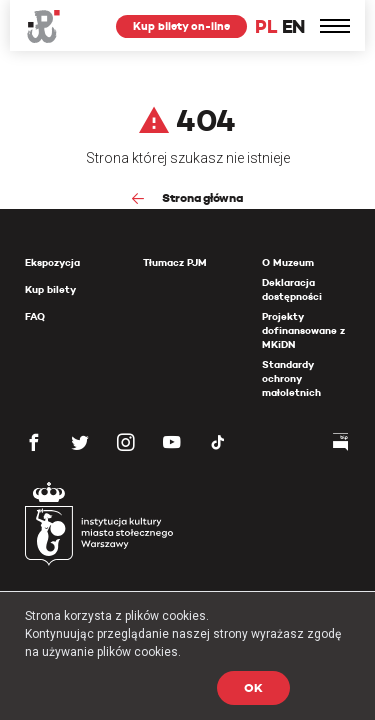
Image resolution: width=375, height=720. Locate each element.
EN (293, 26)
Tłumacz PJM (175, 262)
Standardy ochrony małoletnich (291, 378)
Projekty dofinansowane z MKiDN (303, 330)
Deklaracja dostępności (292, 289)
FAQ (35, 316)
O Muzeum (288, 262)
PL (266, 26)
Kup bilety (50, 289)
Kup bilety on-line (181, 26)
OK (253, 687)
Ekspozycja (52, 262)
